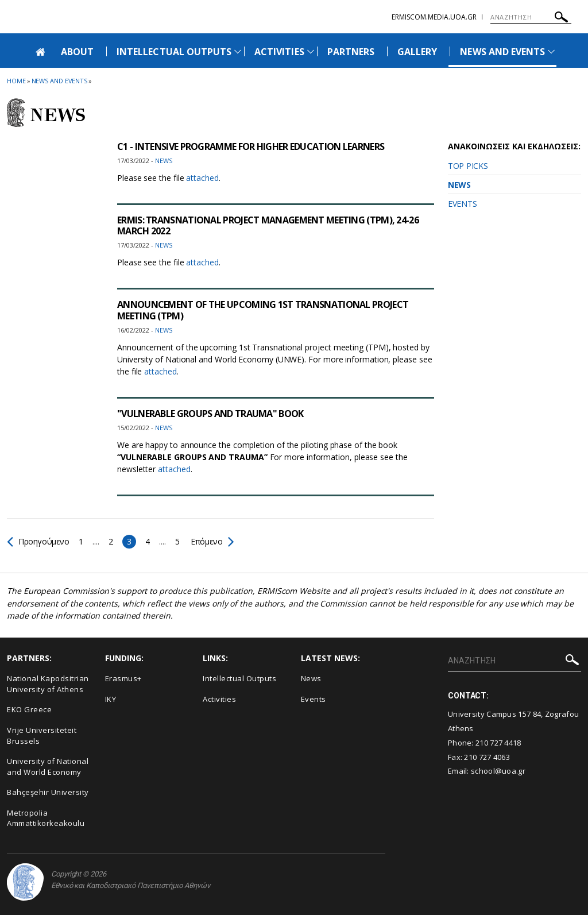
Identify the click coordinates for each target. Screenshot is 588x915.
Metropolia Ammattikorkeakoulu (46, 818)
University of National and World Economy (48, 767)
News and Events (60, 81)
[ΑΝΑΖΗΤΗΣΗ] (531, 17)
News (311, 678)
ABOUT (77, 52)
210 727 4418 (498, 743)
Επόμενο (212, 541)
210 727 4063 (487, 757)
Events (314, 699)
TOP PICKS (468, 166)
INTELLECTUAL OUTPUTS (174, 52)
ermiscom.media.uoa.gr (434, 17)
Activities (219, 699)
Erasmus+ (123, 678)
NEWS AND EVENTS (502, 52)
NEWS (459, 185)
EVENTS (462, 204)
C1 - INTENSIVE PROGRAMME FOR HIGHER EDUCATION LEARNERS (251, 146)
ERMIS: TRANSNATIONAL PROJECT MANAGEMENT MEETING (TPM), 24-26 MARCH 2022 (268, 225)
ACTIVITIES (279, 52)
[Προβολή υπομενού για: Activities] (311, 51)
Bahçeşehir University (48, 792)
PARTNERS (351, 52)
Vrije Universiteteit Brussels (42, 736)
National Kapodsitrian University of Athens (48, 684)
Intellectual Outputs (239, 678)
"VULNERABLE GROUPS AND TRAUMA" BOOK (210, 414)
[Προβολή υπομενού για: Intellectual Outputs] (238, 51)
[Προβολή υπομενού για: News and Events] (551, 51)
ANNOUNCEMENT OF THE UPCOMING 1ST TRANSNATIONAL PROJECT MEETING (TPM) (263, 310)
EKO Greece (29, 709)
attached (202, 178)
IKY (111, 699)
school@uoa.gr (498, 771)
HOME (16, 81)
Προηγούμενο (38, 541)
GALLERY (417, 52)
